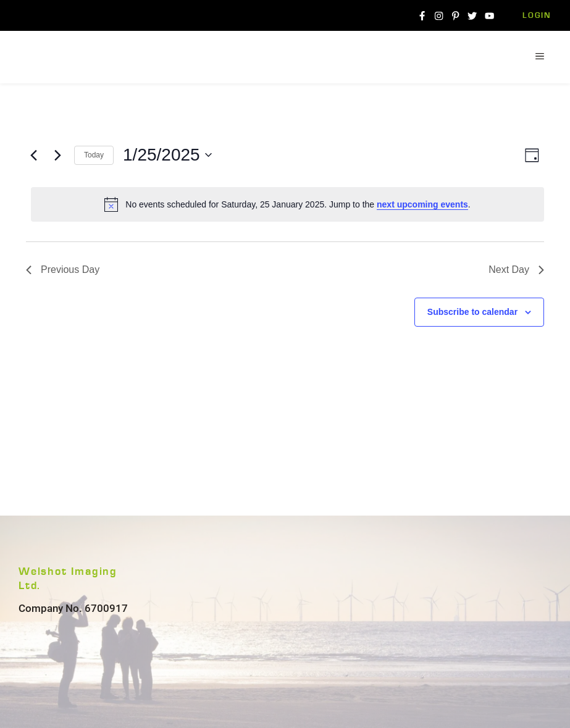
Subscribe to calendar (472, 312)
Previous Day (63, 270)
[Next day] (57, 155)
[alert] (287, 204)
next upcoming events (422, 204)
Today (94, 155)
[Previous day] (33, 155)
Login (537, 16)
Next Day (516, 270)
